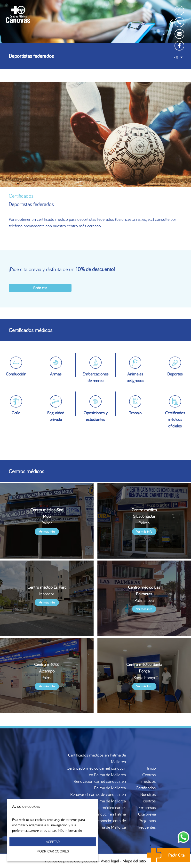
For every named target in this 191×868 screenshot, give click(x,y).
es (176, 57)
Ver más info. (47, 532)
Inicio (151, 768)
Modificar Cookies (53, 851)
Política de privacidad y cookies (71, 861)
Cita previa (147, 814)
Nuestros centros (148, 798)
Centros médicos (149, 778)
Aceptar (53, 842)
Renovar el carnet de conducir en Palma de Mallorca (98, 798)
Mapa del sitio (134, 861)
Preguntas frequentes (147, 824)
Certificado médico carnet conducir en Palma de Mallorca (96, 771)
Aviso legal (110, 861)
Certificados (146, 788)
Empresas (147, 807)
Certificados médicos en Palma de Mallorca (97, 758)
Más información (70, 830)
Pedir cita (40, 288)
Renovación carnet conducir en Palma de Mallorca (100, 784)
